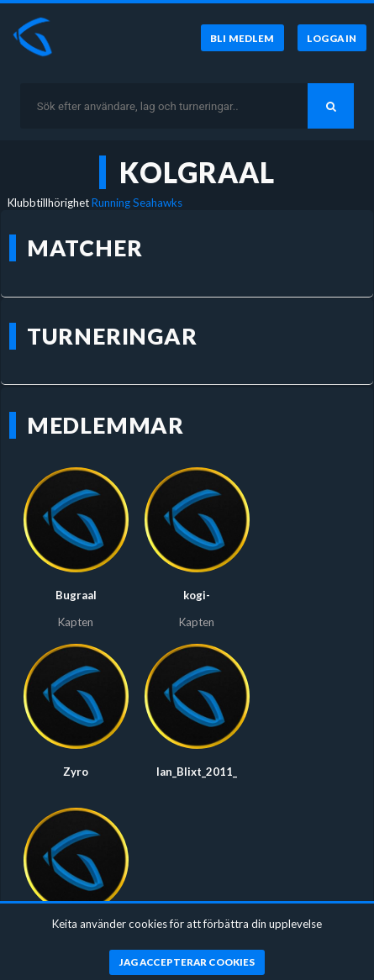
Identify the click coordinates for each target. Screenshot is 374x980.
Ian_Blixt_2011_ (197, 772)
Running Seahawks (137, 203)
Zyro (76, 772)
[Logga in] (332, 38)
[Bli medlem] (242, 38)
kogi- (197, 595)
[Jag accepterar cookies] (187, 962)
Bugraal (76, 595)
